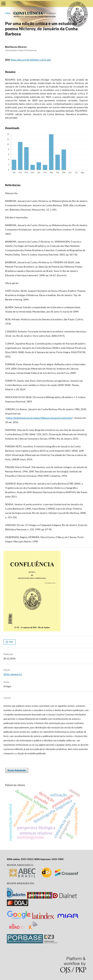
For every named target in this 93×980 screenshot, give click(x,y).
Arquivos (19, 13)
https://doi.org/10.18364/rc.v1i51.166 (31, 60)
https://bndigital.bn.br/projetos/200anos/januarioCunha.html (39, 418)
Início (8, 13)
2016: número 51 (36, 13)
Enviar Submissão (17, 770)
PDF (11, 642)
